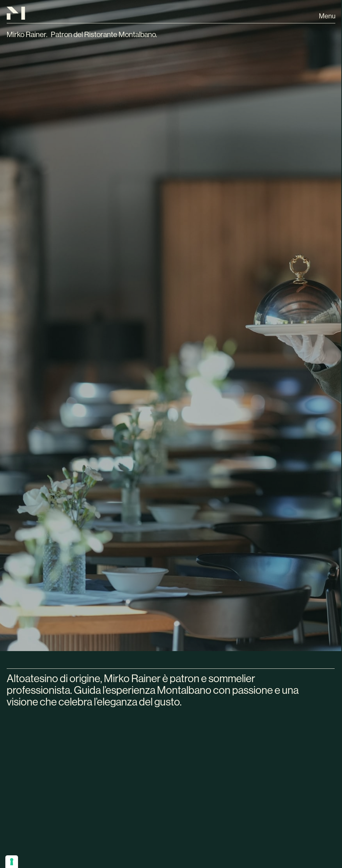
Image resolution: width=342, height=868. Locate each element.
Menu (327, 16)
